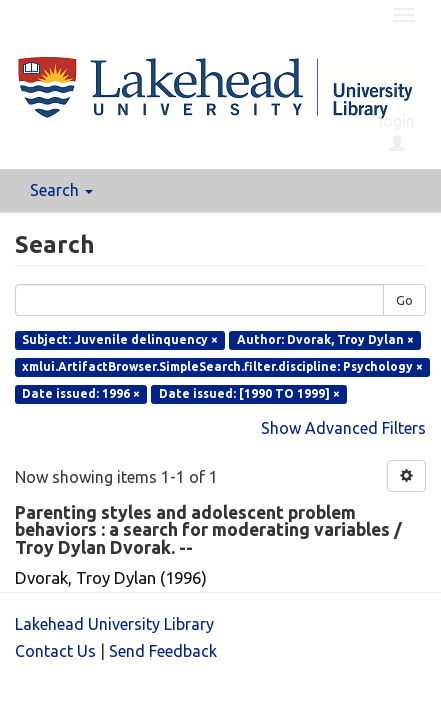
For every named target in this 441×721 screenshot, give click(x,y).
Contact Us (55, 651)
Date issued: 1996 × (81, 393)
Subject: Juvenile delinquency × (120, 339)
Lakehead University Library (114, 624)
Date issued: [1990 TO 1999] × (249, 393)
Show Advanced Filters (343, 428)
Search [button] (61, 190)
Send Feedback (163, 651)
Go (404, 300)
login (397, 132)
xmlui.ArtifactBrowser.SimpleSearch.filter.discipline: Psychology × (222, 366)
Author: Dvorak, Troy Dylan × (325, 339)
